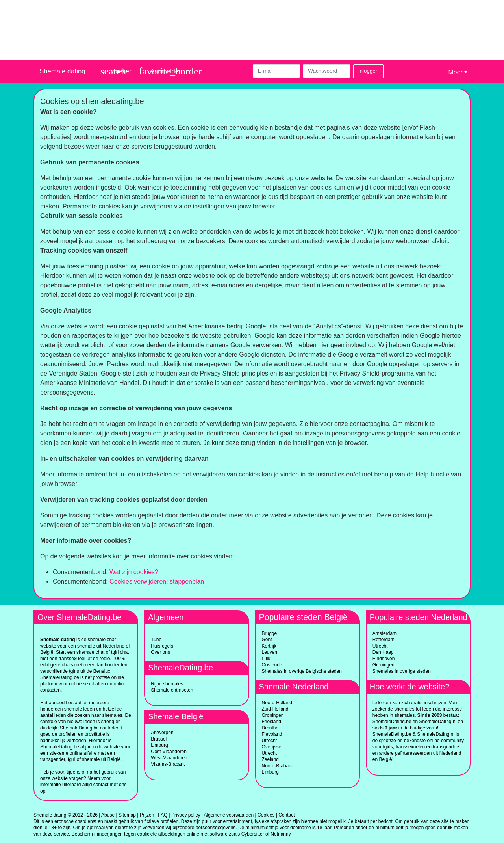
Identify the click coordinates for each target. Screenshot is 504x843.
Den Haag (383, 652)
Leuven (270, 652)
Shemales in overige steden (402, 671)
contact (101, 785)
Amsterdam (384, 633)
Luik (266, 659)
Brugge (270, 633)
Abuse (108, 815)
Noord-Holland (277, 703)
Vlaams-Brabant (168, 764)
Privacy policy (186, 815)
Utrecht (270, 741)
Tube (156, 640)
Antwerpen (162, 733)
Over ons (160, 652)
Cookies (266, 815)
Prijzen (147, 815)
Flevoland (272, 734)
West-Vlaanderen (169, 758)
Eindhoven (384, 659)
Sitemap (127, 815)
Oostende (272, 665)
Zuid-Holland (275, 709)
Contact (286, 815)
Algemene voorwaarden (229, 815)
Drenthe (270, 728)
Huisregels (162, 646)
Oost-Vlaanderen (169, 752)
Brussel (159, 739)
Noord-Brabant (277, 766)
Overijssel (272, 747)
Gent (267, 640)
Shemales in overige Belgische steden (302, 671)
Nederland (114, 646)
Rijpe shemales (167, 684)
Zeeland (270, 759)
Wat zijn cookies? (134, 572)
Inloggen (368, 71)
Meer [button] (455, 72)
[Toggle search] (117, 71)
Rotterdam (384, 640)
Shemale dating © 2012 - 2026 (66, 815)
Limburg (159, 745)
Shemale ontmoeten (172, 690)
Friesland (271, 722)
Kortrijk (269, 646)
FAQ (163, 815)
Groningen (273, 715)
